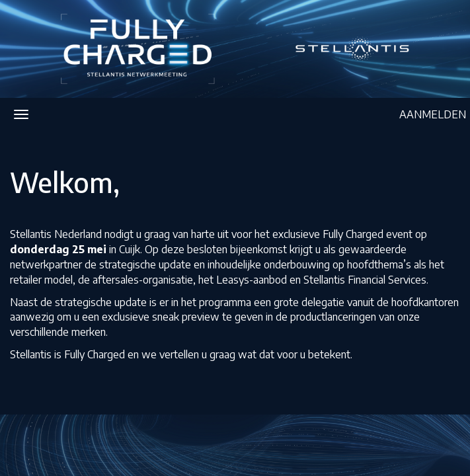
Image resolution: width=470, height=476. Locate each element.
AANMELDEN (433, 114)
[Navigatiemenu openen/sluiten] (21, 114)
